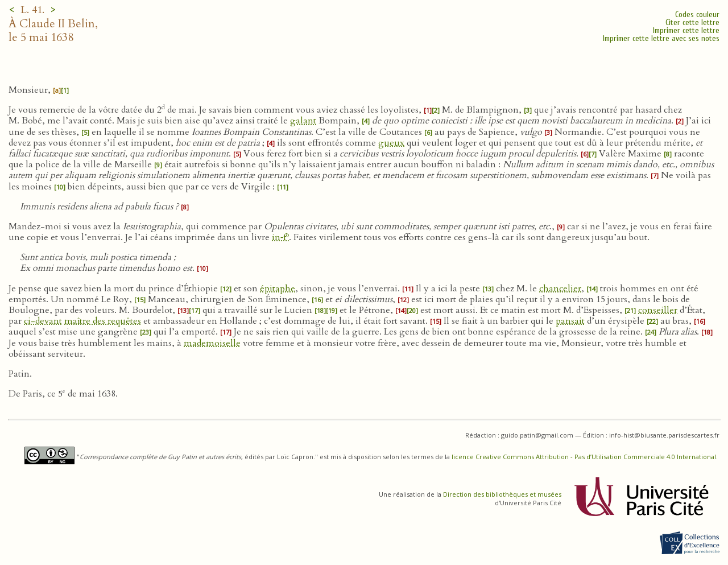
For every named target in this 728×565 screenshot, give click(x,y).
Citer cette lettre (692, 22)
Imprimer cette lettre (686, 30)
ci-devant (43, 321)
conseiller (658, 310)
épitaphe (278, 288)
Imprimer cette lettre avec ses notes (661, 38)
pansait (570, 321)
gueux (391, 143)
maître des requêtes (103, 321)
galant (303, 121)
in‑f (280, 237)
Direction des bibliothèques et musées (502, 494)
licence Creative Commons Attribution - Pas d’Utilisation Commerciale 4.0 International (584, 457)
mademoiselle (212, 343)
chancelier (560, 288)
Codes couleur (697, 15)
